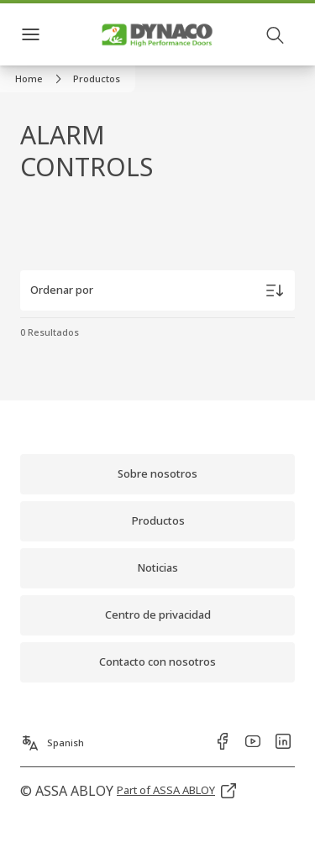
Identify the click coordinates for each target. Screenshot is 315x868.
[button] (97, 79)
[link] (41, 79)
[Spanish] (52, 738)
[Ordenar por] (157, 290)
